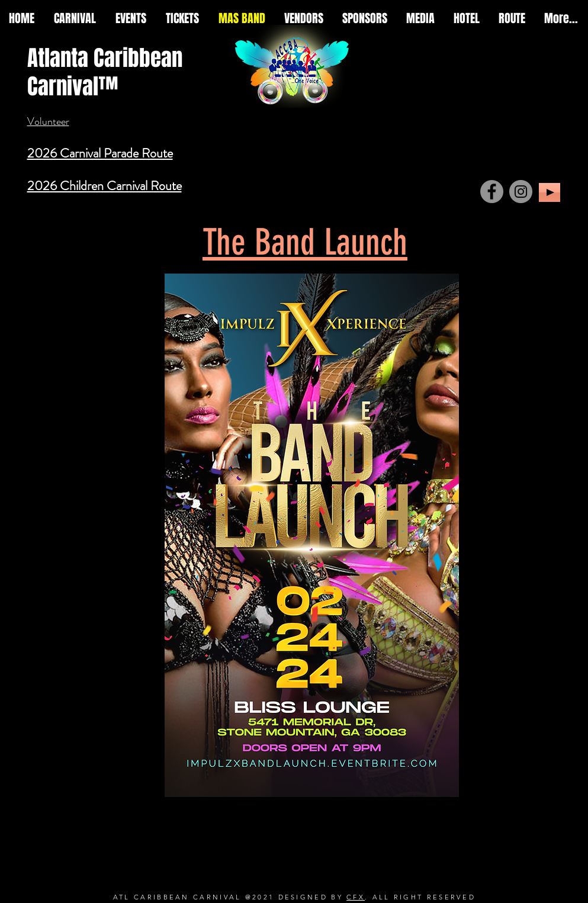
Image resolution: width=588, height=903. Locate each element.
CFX (356, 897)
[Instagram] (521, 192)
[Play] (550, 192)
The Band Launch (305, 242)
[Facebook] (492, 192)
